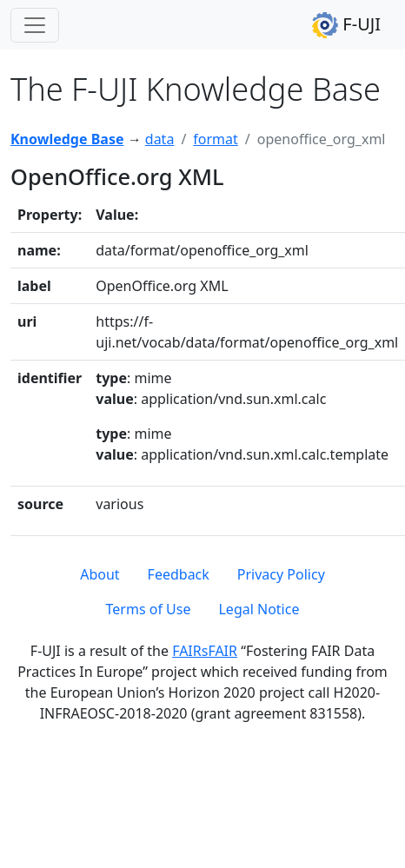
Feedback (179, 574)
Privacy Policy (281, 574)
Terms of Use (149, 609)
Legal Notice (259, 609)
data (160, 139)
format (216, 139)
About (100, 574)
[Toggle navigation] (35, 25)
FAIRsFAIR (205, 651)
